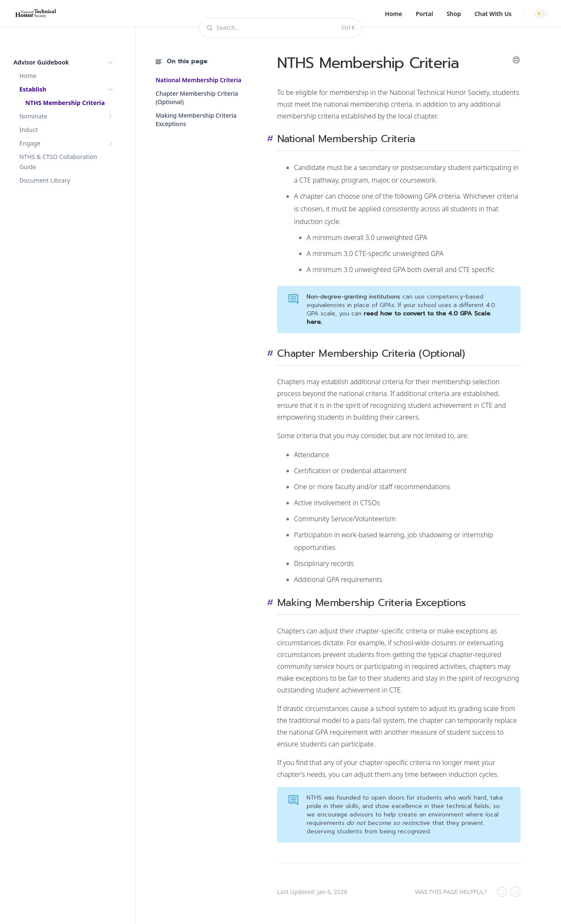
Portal (424, 14)
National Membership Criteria (198, 80)
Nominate (67, 116)
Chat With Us (493, 14)
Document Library (45, 180)
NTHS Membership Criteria (65, 103)
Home (394, 14)
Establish (67, 89)
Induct (28, 130)
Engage (67, 143)
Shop (454, 14)
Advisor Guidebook (64, 62)
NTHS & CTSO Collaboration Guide (58, 162)
